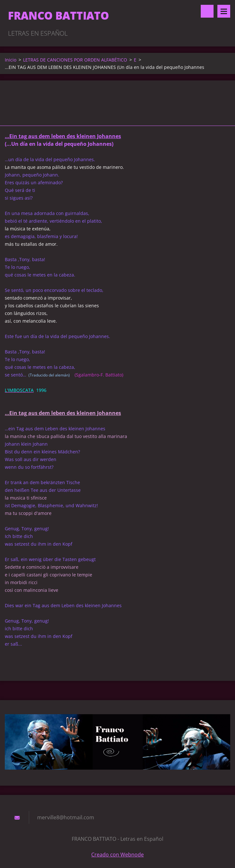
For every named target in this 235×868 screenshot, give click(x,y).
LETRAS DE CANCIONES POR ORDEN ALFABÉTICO (75, 60)
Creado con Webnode (117, 855)
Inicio (11, 60)
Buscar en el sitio (207, 11)
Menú (224, 11)
